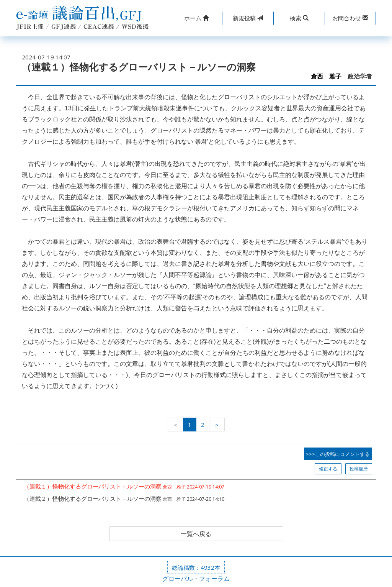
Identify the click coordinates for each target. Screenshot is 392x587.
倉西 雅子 (326, 76)
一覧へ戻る (196, 534)
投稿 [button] (248, 18)
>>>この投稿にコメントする (338, 454)
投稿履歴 (359, 469)
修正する (328, 469)
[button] (196, 18)
